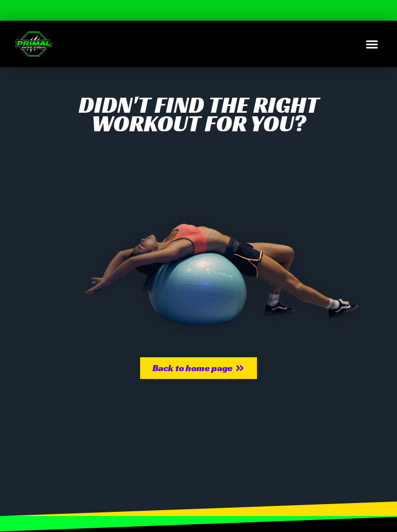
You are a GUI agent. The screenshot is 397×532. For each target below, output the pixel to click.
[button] (372, 44)
